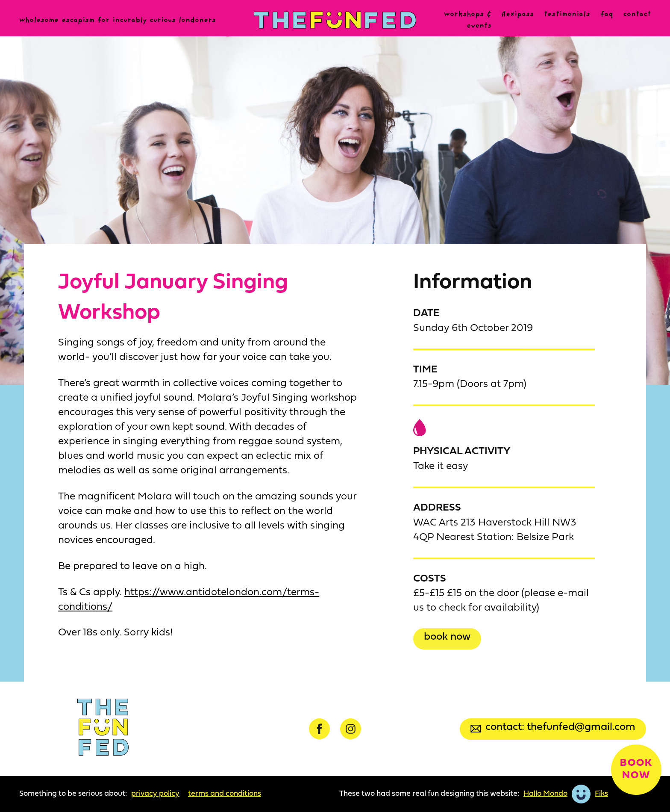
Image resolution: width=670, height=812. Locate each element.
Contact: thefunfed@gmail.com (553, 727)
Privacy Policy (155, 794)
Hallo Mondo (545, 794)
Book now (447, 637)
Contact (637, 14)
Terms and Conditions (225, 794)
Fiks (601, 794)
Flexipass (518, 14)
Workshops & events (468, 20)
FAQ (607, 14)
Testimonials (567, 14)
